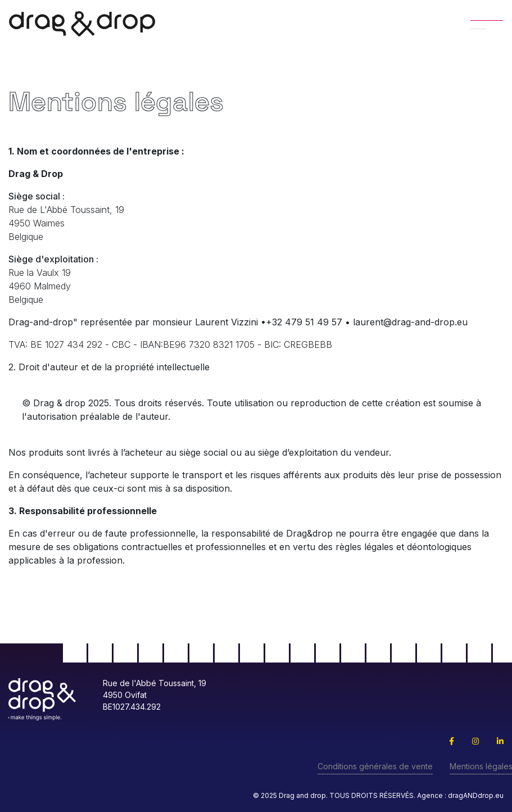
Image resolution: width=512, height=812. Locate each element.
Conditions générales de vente (375, 766)
